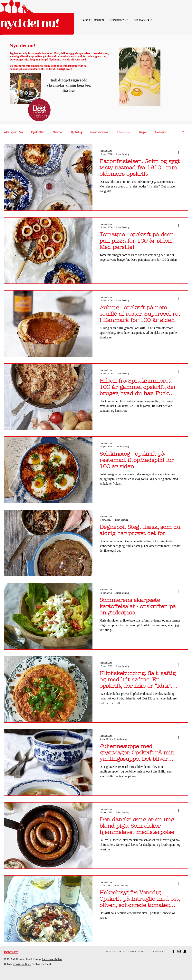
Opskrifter (38, 132)
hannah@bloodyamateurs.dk (27, 69)
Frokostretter (99, 132)
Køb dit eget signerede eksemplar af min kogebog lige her (69, 85)
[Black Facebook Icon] (173, 951)
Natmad (58, 132)
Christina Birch (22, 965)
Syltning (77, 132)
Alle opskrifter (14, 132)
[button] (183, 133)
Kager (143, 132)
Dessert (160, 132)
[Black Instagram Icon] (179, 951)
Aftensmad (124, 132)
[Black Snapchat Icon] (185, 951)
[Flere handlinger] (180, 152)
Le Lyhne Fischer (52, 960)
